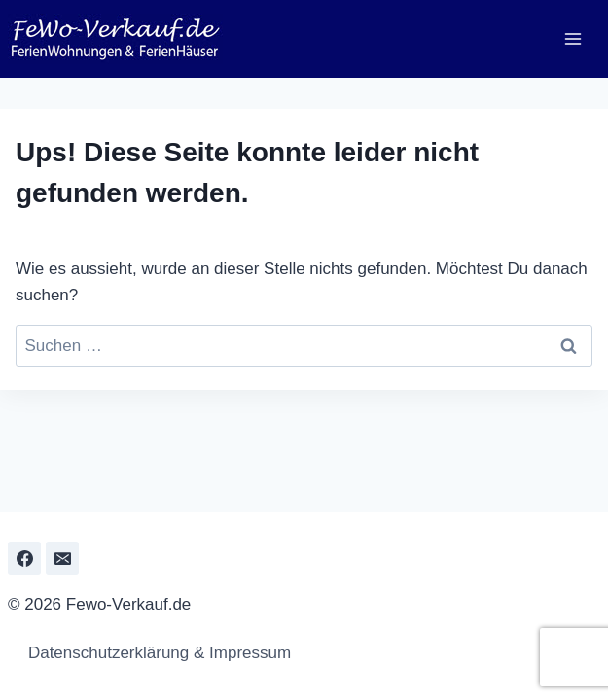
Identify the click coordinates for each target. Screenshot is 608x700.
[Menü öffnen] (572, 38)
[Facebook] (24, 558)
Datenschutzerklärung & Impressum (154, 653)
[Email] (62, 558)
